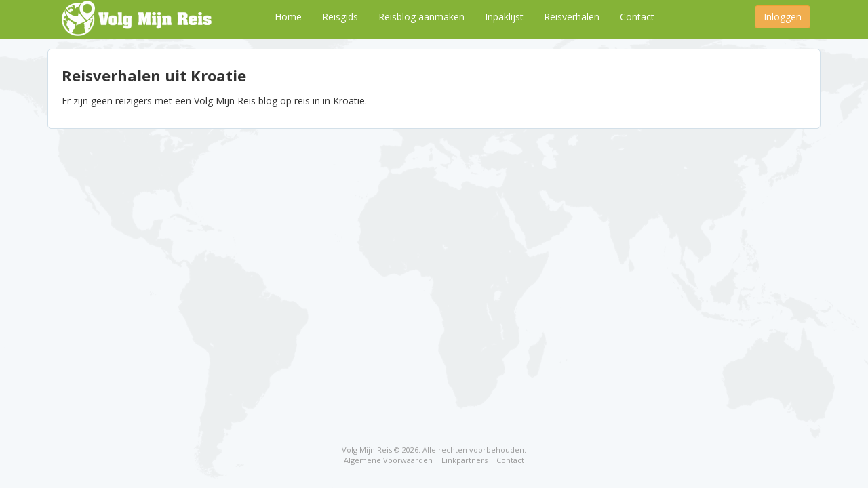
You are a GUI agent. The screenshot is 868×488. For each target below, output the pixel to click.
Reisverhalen (572, 17)
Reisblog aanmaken (421, 17)
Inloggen (783, 17)
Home (288, 17)
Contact (637, 17)
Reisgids (340, 17)
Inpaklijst (504, 17)
